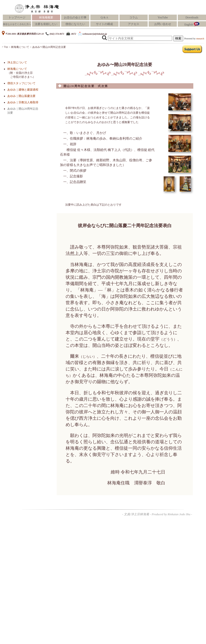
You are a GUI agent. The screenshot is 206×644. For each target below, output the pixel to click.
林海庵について (20, 47)
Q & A (104, 17)
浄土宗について (17, 62)
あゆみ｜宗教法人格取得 (23, 102)
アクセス (134, 24)
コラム (134, 17)
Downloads (192, 17)
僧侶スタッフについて (21, 83)
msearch (200, 39)
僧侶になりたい (75, 24)
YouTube (163, 17)
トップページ (17, 17)
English (192, 24)
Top (6, 47)
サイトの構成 (104, 24)
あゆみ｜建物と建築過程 (23, 90)
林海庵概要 (46, 17)
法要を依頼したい (46, 24)
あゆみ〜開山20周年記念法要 (49, 47)
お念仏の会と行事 (75, 17)
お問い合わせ (163, 24)
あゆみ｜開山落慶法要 (21, 96)
